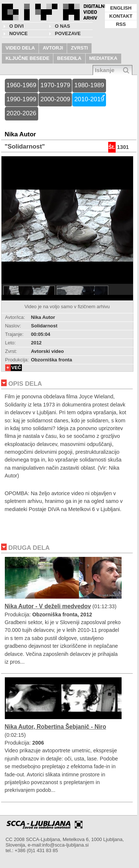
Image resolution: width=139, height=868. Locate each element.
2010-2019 (89, 99)
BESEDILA (69, 58)
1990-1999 (21, 99)
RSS (121, 24)
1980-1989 (89, 85)
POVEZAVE (68, 33)
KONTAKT (121, 16)
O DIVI (16, 26)
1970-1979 (55, 85)
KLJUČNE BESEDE (27, 58)
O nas (62, 26)
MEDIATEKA (103, 58)
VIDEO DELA (20, 48)
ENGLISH (121, 8)
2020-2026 (21, 113)
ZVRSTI (79, 48)
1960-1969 (21, 85)
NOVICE (19, 33)
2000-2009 (55, 99)
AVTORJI (53, 48)
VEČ (16, 367)
